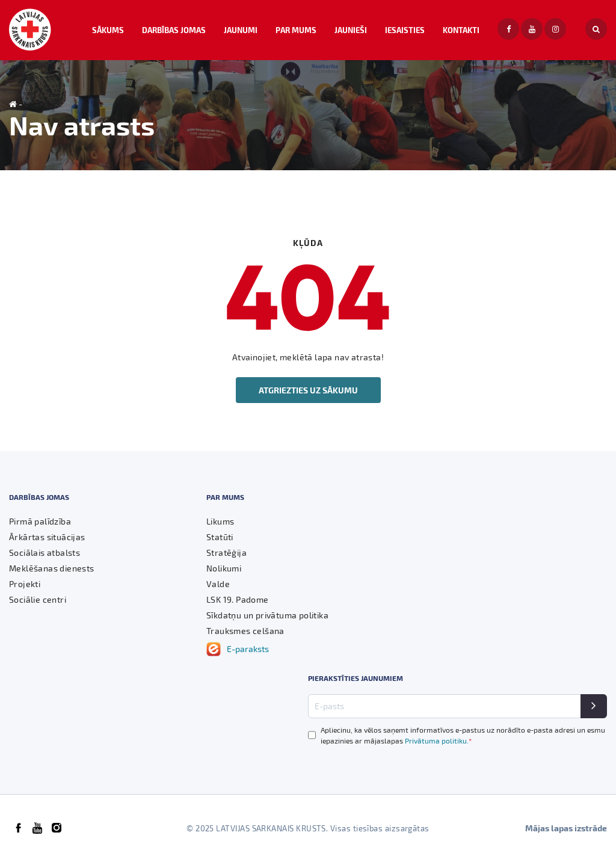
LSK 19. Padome (238, 599)
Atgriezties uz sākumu (308, 390)
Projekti (25, 584)
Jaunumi (241, 30)
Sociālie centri (38, 599)
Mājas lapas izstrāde (566, 828)
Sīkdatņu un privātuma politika (267, 615)
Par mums (296, 30)
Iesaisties (405, 30)
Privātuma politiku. (438, 740)
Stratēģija (226, 553)
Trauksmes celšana (245, 631)
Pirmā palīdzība (40, 521)
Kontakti (461, 30)
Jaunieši (351, 30)
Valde (218, 584)
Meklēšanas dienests (52, 568)
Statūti (220, 537)
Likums (220, 521)
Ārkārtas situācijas (47, 537)
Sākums (108, 30)
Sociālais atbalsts (45, 553)
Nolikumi (224, 568)
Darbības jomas (174, 30)
